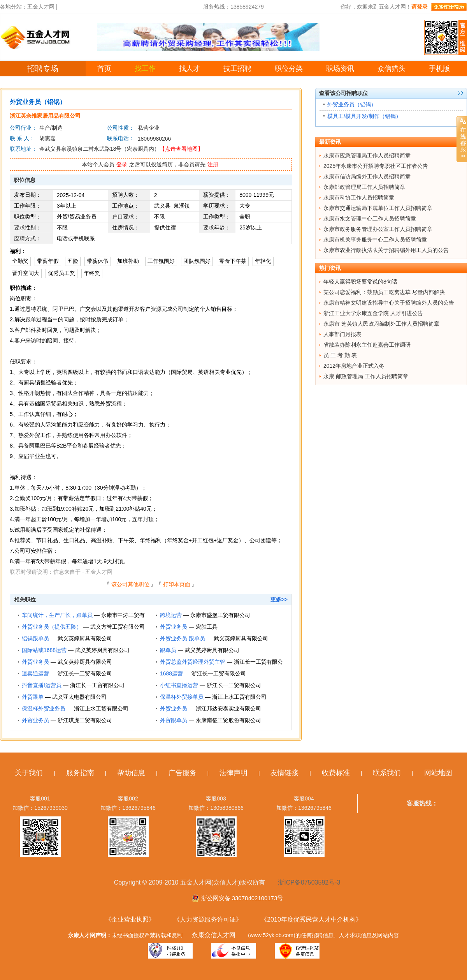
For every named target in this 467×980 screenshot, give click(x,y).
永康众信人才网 (214, 935)
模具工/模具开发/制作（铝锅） (364, 116)
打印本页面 (177, 584)
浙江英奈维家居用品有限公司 (45, 116)
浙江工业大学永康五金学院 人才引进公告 (373, 313)
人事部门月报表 (342, 334)
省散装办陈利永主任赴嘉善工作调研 (367, 345)
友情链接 (284, 773)
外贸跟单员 (174, 720)
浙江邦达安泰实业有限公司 (228, 709)
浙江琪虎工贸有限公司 (85, 720)
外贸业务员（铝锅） (352, 104)
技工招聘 (237, 69)
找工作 (145, 69)
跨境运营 (171, 615)
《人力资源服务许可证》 (208, 919)
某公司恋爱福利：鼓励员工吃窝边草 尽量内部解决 (384, 292)
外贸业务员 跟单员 (183, 638)
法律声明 (233, 773)
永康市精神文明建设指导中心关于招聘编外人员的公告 (389, 303)
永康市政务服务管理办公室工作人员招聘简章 (378, 229)
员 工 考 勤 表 (340, 355)
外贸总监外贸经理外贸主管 (193, 662)
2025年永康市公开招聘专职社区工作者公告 (376, 166)
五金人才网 (41, 7)
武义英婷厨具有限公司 (85, 638)
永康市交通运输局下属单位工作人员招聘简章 (378, 208)
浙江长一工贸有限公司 (85, 673)
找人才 (190, 69)
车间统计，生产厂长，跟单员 (57, 615)
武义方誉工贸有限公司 (118, 627)
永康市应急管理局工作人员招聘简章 (367, 155)
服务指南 (80, 773)
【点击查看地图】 (181, 149)
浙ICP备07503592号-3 (309, 882)
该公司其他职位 (130, 584)
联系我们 (387, 773)
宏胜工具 (207, 627)
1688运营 (171, 673)
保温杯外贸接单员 (182, 697)
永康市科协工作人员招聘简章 (359, 197)
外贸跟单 (33, 697)
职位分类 (289, 69)
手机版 (439, 69)
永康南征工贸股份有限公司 (228, 720)
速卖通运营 (35, 673)
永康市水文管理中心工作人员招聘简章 (370, 219)
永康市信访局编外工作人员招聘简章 (367, 176)
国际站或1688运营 (44, 650)
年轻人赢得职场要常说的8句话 (360, 282)
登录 (122, 164)
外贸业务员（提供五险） (52, 627)
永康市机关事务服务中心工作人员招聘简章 (375, 240)
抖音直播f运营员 (42, 685)
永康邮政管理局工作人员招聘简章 (364, 187)
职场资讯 (340, 69)
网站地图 (438, 773)
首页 (104, 69)
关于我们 (29, 773)
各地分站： (14, 7)
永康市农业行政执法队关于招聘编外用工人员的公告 (386, 250)
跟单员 (168, 650)
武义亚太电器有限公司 (79, 697)
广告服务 (183, 773)
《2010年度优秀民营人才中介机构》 (311, 919)
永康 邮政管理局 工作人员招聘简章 (366, 376)
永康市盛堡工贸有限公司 (220, 615)
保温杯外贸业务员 (44, 709)
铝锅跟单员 (35, 638)
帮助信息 (131, 773)
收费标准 (336, 773)
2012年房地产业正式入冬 (354, 366)
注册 (213, 164)
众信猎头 (392, 69)
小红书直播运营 (179, 685)
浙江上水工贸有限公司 (239, 697)
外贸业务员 (174, 627)
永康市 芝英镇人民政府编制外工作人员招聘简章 (381, 324)
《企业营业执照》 (130, 919)
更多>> (279, 599)
